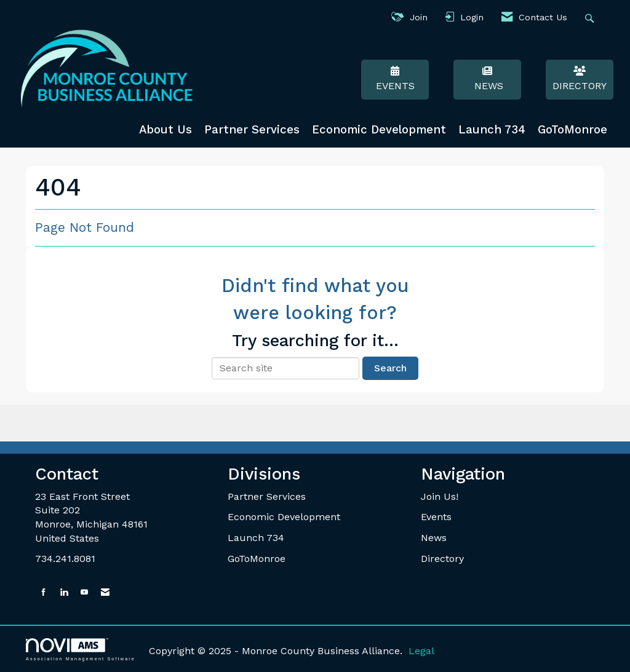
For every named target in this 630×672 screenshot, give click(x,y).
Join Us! (440, 496)
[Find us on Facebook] (44, 592)
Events (395, 79)
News (487, 79)
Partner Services (252, 130)
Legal (421, 651)
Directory (580, 79)
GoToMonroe (572, 130)
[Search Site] (591, 18)
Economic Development (379, 130)
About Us (165, 130)
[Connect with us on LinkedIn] (64, 592)
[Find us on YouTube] (84, 592)
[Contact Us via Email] (105, 592)
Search (390, 368)
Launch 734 (492, 130)
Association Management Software (81, 650)
